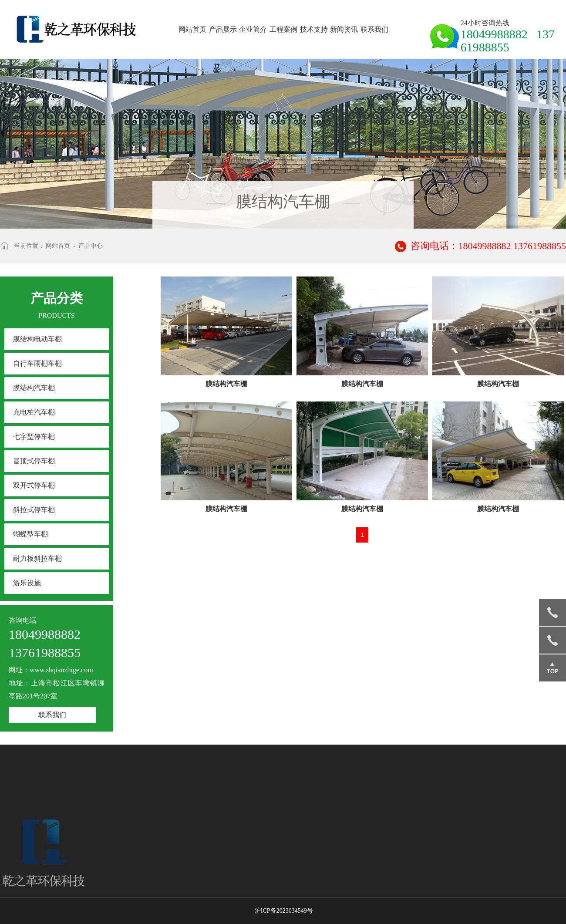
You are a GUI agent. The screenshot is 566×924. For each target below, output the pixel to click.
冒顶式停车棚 (34, 461)
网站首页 (192, 29)
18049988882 (553, 612)
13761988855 (553, 640)
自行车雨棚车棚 (37, 363)
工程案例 (283, 29)
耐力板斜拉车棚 (37, 558)
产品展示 (223, 29)
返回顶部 (553, 668)
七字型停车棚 (34, 437)
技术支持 (314, 29)
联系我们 (374, 29)
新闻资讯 (344, 29)
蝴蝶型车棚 (30, 534)
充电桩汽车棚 (34, 412)
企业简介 (253, 29)
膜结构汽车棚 (34, 388)
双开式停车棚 (34, 485)
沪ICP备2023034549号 (284, 911)
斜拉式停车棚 (34, 510)
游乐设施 (27, 583)
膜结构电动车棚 (37, 339)
